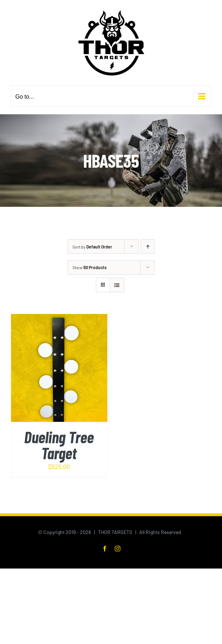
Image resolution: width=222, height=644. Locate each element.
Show (90, 267)
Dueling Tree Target (59, 445)
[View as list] (117, 285)
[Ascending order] (148, 247)
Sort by (92, 247)
